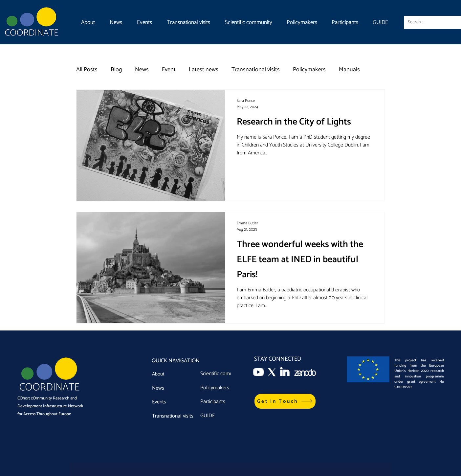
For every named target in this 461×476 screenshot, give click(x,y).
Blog (116, 70)
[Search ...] (430, 22)
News (142, 70)
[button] (285, 401)
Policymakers (309, 70)
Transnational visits (256, 70)
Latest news (204, 70)
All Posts (87, 70)
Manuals (349, 70)
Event (169, 70)
